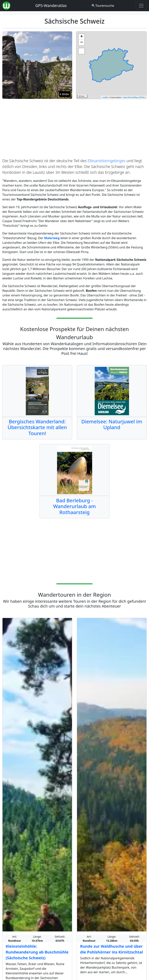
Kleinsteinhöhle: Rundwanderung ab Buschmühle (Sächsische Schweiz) (37, 952)
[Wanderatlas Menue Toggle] (141, 6)
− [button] (82, 43)
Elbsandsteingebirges (107, 161)
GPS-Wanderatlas (51, 6)
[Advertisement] (74, 129)
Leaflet (105, 97)
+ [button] (82, 37)
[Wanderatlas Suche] (103, 6)
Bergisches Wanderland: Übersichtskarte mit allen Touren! (37, 427)
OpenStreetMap (130, 97)
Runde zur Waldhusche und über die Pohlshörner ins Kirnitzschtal (111, 949)
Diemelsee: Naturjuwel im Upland (112, 424)
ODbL (142, 97)
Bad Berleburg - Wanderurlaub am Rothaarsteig (74, 506)
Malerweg (52, 238)
